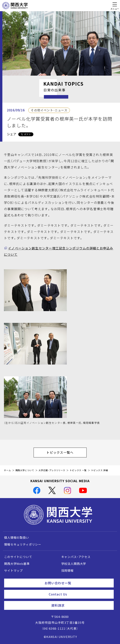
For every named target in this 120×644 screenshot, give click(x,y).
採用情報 (67, 571)
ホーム (7, 470)
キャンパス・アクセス (76, 557)
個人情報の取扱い (17, 538)
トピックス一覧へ (66, 452)
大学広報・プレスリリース (52, 470)
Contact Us (80, 594)
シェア (12, 134)
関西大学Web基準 (17, 564)
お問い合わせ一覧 (78, 583)
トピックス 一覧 (78, 470)
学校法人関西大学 (74, 564)
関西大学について (25, 470)
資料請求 (81, 605)
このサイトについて (18, 557)
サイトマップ (13, 571)
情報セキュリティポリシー (23, 544)
